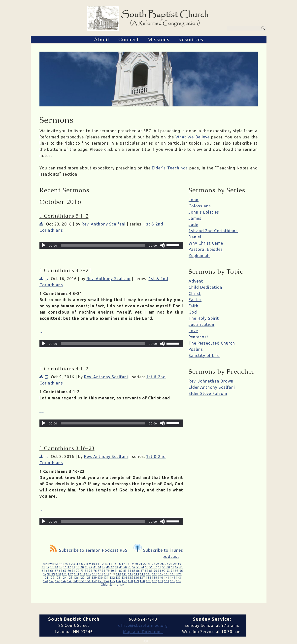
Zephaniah (199, 256)
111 (124, 574)
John (194, 200)
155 (112, 581)
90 (155, 571)
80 (112, 571)
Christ (195, 293)
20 (136, 564)
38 (73, 567)
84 (129, 571)
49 (121, 567)
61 (172, 567)
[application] (111, 245)
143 (179, 578)
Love (193, 331)
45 (103, 567)
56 (151, 567)
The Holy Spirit (204, 318)
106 (95, 574)
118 (167, 574)
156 (118, 581)
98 (49, 574)
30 (179, 564)
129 (94, 578)
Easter (195, 300)
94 (172, 571)
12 (102, 564)
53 (138, 567)
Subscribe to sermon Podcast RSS (89, 550)
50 (125, 567)
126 (76, 578)
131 (106, 578)
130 (100, 578)
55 (147, 567)
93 (168, 571)
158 (130, 581)
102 (70, 574)
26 (162, 564)
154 (106, 581)
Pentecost (198, 337)
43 (95, 567)
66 (52, 571)
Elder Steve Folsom (208, 393)
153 (100, 581)
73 (82, 571)
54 (142, 567)
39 (78, 567)
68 (61, 571)
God (193, 312)
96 (181, 571)
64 (43, 571)
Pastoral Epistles (206, 249)
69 (65, 571)
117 (161, 574)
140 (160, 578)
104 (82, 574)
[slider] (103, 245)
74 (86, 571)
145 (52, 581)
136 (136, 578)
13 (106, 564)
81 (116, 571)
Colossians (200, 206)
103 (77, 574)
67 (56, 571)
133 (118, 578)
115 (149, 574)
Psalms (196, 349)
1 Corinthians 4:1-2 (64, 369)
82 (121, 571)
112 (131, 574)
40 (82, 567)
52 (134, 567)
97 (45, 574)
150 (82, 581)
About (102, 39)
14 (110, 564)
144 (46, 581)
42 (91, 567)
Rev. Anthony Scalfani (104, 224)
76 (95, 571)
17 (123, 564)
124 (64, 578)
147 (64, 581)
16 (119, 564)
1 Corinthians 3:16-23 (67, 448)
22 (145, 564)
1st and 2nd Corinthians (213, 231)
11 (98, 564)
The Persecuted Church (212, 343)
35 (61, 567)
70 (69, 571)
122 (52, 578)
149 (76, 581)
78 (103, 571)
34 (56, 567)
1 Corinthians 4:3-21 (66, 270)
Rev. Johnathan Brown (211, 381)
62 (177, 567)
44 (99, 567)
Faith (194, 306)
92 (164, 571)
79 (108, 571)
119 (173, 574)
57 (155, 567)
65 (48, 571)
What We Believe (192, 137)
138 (148, 578)
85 (134, 571)
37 (69, 567)
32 (48, 567)
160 (142, 581)
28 (171, 564)
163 (160, 581)
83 (125, 571)
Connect (129, 39)
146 (58, 581)
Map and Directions (143, 632)
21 (141, 564)
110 (118, 574)
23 (149, 564)
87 (142, 571)
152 (94, 581)
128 (88, 578)
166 (179, 581)
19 (132, 564)
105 (88, 574)
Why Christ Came (206, 243)
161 (148, 581)
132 (112, 578)
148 (70, 581)
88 (147, 571)
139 (154, 578)
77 (99, 571)
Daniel (195, 237)
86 (138, 571)
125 (70, 578)
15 (115, 564)
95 (177, 571)
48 (116, 567)
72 (78, 571)
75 (91, 571)
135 (130, 578)
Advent (196, 281)
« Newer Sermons (55, 564)
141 (167, 578)
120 (179, 574)
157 (124, 581)
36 (65, 567)
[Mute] (163, 245)
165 (173, 581)
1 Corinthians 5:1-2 (64, 216)
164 (167, 581)
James (195, 218)
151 (88, 581)
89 (151, 571)
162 (154, 581)
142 (173, 578)
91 (160, 571)
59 (164, 567)
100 (58, 574)
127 (82, 578)
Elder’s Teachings (170, 168)
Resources (191, 39)
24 (154, 564)
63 (181, 567)
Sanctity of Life (204, 355)
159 (136, 581)
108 (107, 574)
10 (93, 564)
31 (43, 567)
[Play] (44, 245)
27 (166, 564)
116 (155, 574)
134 (124, 578)
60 (168, 567)
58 (160, 567)
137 (142, 578)
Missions (159, 39)
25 (158, 564)
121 (46, 578)
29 (175, 564)
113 (137, 574)
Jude (193, 225)
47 (112, 567)
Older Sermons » (112, 585)
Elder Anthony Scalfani (212, 387)
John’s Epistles (204, 212)
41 (86, 567)
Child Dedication (205, 287)
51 (129, 567)
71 (73, 571)
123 (58, 578)
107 (101, 574)
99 (53, 574)
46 (108, 567)
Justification (201, 324)
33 (52, 567)
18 (128, 564)
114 (143, 574)
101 (64, 574)
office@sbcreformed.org (143, 625)
